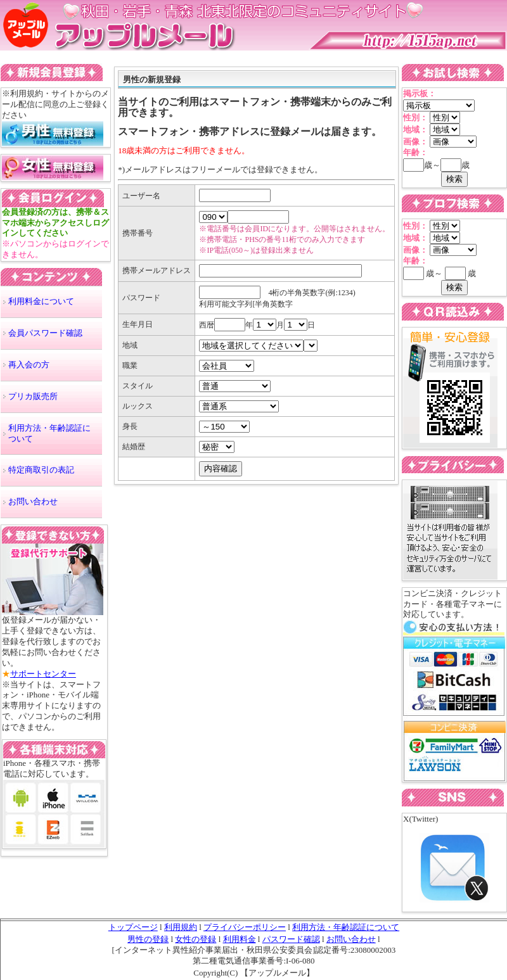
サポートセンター (43, 674)
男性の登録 (148, 939)
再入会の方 (29, 365)
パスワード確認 (291, 939)
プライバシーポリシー (245, 927)
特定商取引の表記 (41, 470)
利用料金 (240, 939)
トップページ (133, 927)
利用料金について (41, 301)
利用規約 (181, 927)
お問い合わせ (33, 501)
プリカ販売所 (33, 396)
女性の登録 (196, 939)
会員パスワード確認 (45, 333)
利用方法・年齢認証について (49, 433)
